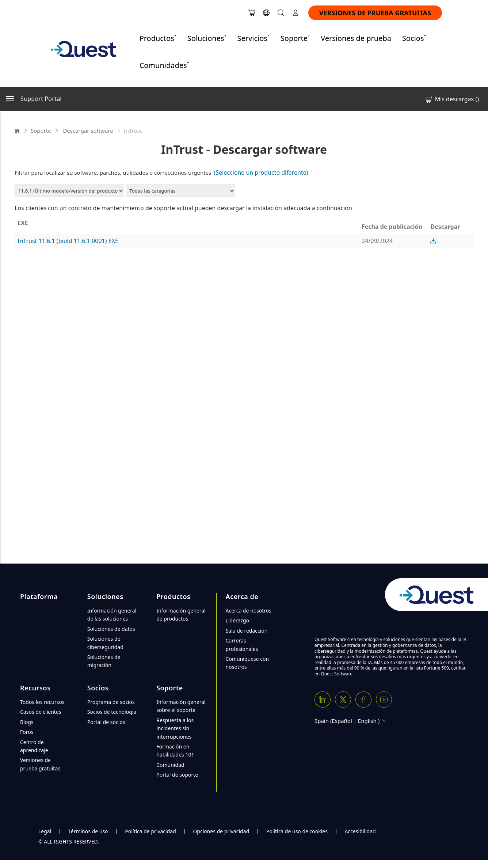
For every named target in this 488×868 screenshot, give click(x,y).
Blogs (27, 722)
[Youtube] (384, 700)
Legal (45, 831)
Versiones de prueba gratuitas (40, 764)
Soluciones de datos (111, 629)
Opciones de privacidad (221, 831)
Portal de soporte (177, 775)
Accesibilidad (360, 831)
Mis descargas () (452, 99)
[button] (433, 241)
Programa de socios (111, 702)
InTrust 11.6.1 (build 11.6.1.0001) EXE (68, 241)
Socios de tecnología (112, 712)
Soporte (41, 130)
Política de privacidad (150, 831)
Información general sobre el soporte (181, 706)
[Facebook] (363, 700)
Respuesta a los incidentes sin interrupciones (175, 728)
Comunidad (170, 765)
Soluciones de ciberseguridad (105, 643)
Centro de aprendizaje (34, 746)
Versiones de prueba (356, 38)
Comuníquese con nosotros (247, 663)
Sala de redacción (247, 631)
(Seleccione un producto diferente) (261, 173)
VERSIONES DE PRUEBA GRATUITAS (375, 13)
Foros (27, 732)
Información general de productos (181, 615)
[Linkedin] (323, 700)
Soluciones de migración (104, 661)
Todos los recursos (42, 702)
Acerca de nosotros (249, 611)
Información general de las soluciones (112, 615)
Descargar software (87, 130)
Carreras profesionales (242, 645)
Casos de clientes (41, 712)
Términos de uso (88, 831)
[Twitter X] (343, 700)
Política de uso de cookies (297, 831)
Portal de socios (106, 722)
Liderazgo (237, 620)
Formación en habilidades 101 (175, 751)
